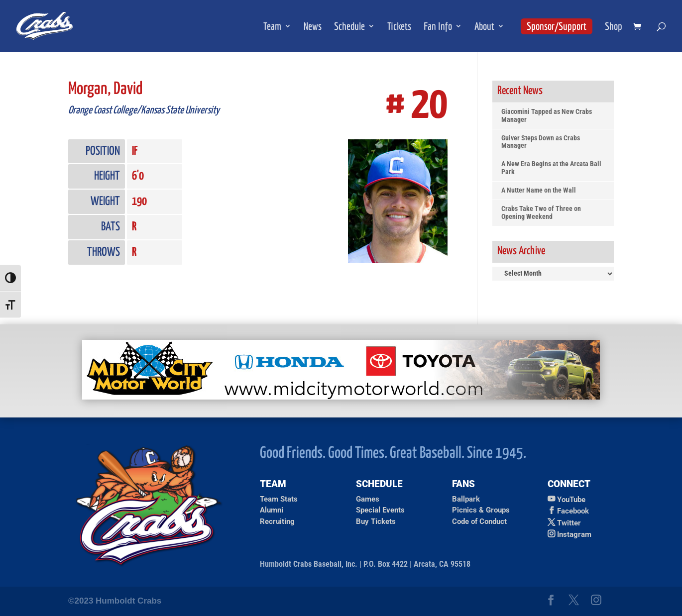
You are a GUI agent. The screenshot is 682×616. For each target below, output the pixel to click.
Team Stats (279, 499)
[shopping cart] (640, 27)
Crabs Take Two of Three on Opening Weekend (541, 213)
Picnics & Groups (481, 510)
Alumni (272, 510)
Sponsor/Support (557, 26)
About (484, 27)
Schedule (349, 27)
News (313, 27)
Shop (614, 27)
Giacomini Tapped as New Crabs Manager (547, 116)
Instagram (574, 534)
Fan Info (438, 27)
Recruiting (277, 521)
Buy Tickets (376, 521)
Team (272, 27)
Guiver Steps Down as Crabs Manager (541, 142)
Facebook (573, 511)
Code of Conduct (479, 521)
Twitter (569, 523)
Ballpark (466, 499)
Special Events (380, 510)
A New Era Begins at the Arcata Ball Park (551, 168)
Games (368, 499)
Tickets (399, 27)
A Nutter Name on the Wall (539, 190)
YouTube (571, 500)
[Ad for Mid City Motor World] (341, 397)
